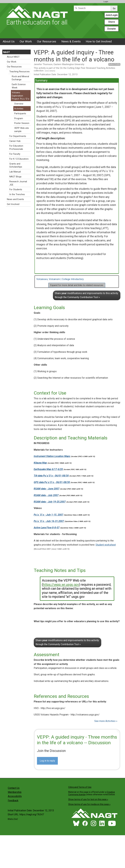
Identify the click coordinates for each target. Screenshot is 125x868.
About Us (9, 41)
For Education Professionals (16, 148)
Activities (19, 109)
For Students (16, 190)
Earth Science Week (19, 86)
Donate (112, 29)
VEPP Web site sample (22, 130)
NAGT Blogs (15, 177)
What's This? (13, 819)
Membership (15, 792)
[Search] (92, 8)
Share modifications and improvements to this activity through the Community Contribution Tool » (86, 295)
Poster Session (22, 123)
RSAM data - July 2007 (46, 495)
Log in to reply (47, 761)
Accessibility (15, 796)
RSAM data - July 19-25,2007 (50, 502)
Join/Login (112, 15)
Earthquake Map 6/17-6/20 (48, 469)
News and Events (15, 199)
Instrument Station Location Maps (52, 456)
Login (106, 2)
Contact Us (14, 788)
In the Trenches (17, 194)
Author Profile (114, 64)
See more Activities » (106, 721)
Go (114, 8)
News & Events (71, 41)
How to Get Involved (99, 41)
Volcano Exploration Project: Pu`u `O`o (21, 96)
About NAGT (13, 57)
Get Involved (13, 204)
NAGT (7, 52)
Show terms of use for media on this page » (89, 804)
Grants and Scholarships (16, 165)
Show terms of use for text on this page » (88, 799)
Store (112, 22)
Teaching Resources (19, 72)
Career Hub (15, 141)
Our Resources (47, 41)
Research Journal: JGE (18, 183)
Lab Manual (15, 172)
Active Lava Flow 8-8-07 (47, 528)
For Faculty (15, 154)
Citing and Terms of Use (80, 787)
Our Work (26, 41)
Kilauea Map (40, 463)
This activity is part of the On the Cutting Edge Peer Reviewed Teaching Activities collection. (74, 69)
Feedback (13, 801)
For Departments (18, 136)
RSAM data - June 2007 (47, 489)
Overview (19, 104)
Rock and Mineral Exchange (20, 78)
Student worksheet (106, 545)
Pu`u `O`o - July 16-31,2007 (49, 521)
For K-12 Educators (19, 159)
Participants (20, 114)
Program (19, 118)
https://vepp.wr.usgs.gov (61, 585)
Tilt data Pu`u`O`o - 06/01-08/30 (51, 476)
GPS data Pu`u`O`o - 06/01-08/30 (52, 482)
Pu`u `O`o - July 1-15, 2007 (48, 515)
